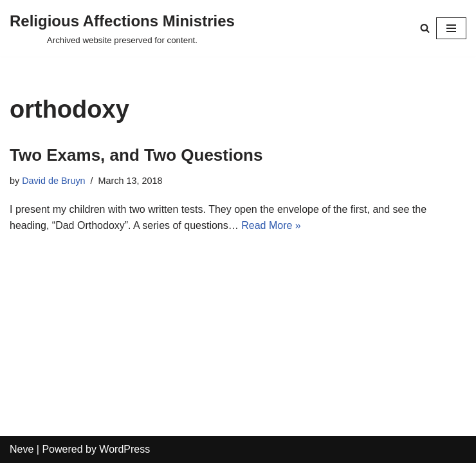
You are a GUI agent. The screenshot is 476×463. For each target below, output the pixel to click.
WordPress (124, 449)
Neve (22, 449)
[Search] (425, 28)
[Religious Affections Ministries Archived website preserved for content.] (122, 28)
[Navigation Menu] (451, 28)
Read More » (271, 225)
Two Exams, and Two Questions (136, 155)
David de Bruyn (53, 181)
